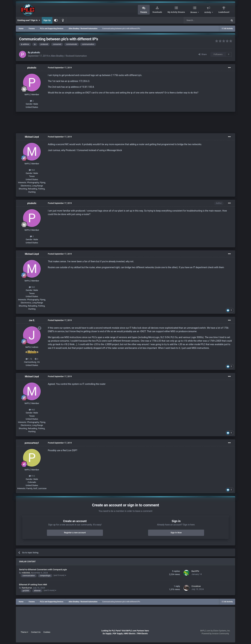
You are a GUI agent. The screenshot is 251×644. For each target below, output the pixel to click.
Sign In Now (176, 533)
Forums (144, 12)
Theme (24, 632)
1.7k (29, 359)
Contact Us (36, 632)
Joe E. (32, 320)
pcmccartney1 (32, 443)
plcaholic (35, 52)
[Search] (199, 20)
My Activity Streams (176, 12)
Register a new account (75, 533)
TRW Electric (142, 634)
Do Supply (107, 634)
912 (32, 476)
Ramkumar (27, 588)
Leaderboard (224, 12)
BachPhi (195, 571)
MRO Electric (130, 634)
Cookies (47, 632)
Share (203, 54)
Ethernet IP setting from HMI (33, 584)
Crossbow (196, 586)
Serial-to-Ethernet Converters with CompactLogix (43, 569)
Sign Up (47, 20)
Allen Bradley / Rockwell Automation (69, 56)
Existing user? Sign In (29, 20)
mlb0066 (26, 573)
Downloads (157, 12)
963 (32, 170)
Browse (194, 12)
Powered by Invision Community (215, 634)
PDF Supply (118, 634)
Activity (208, 12)
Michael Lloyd (32, 137)
